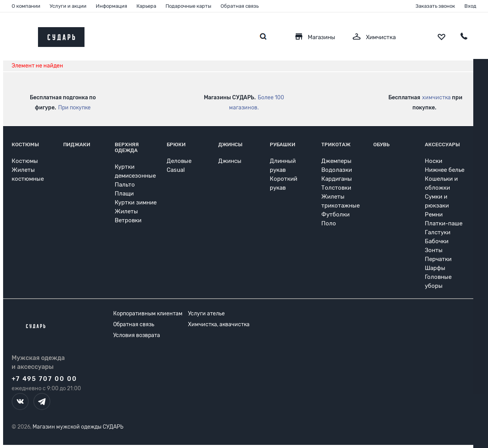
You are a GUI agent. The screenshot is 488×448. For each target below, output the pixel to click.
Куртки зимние (136, 202)
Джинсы (230, 144)
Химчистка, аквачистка (219, 324)
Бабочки (437, 241)
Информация (111, 6)
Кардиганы (337, 179)
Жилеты (126, 211)
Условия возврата (137, 335)
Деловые (179, 161)
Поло (329, 223)
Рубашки (283, 144)
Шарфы (435, 268)
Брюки (176, 144)
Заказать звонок (435, 6)
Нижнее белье (445, 170)
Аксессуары (442, 144)
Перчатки (438, 259)
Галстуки (438, 232)
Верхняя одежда (127, 147)
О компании (26, 6)
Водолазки (337, 170)
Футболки (335, 214)
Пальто (125, 185)
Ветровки (128, 220)
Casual (176, 170)
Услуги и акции (68, 6)
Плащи (124, 194)
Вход (470, 6)
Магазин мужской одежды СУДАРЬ (78, 427)
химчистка (436, 98)
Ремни (434, 214)
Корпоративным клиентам (148, 314)
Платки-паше (444, 223)
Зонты (434, 250)
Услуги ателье (206, 314)
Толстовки (336, 188)
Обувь (381, 144)
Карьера (146, 6)
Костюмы (25, 144)
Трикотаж (336, 144)
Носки (434, 161)
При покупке (74, 108)
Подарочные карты (188, 6)
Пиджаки (77, 144)
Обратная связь (240, 6)
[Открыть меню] (23, 35)
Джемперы (336, 161)
